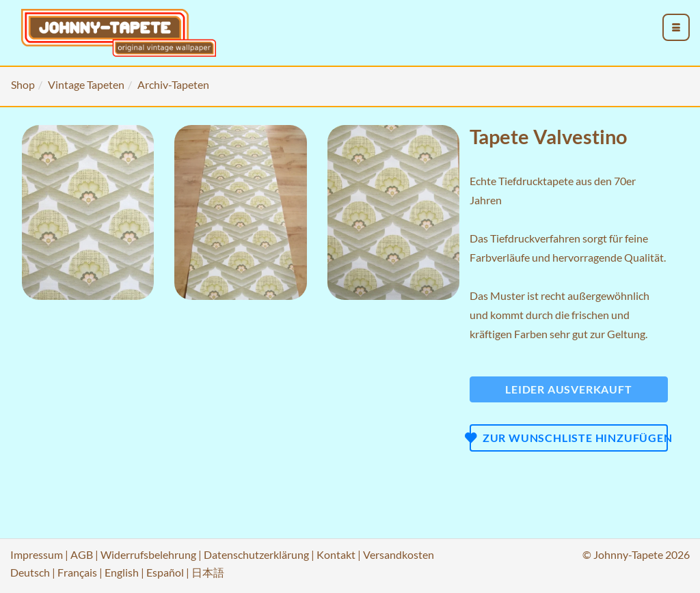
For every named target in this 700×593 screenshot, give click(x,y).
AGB (82, 554)
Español (165, 572)
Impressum (37, 554)
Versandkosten (399, 554)
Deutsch (30, 572)
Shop (23, 84)
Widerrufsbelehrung (148, 554)
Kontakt (336, 554)
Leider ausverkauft (568, 389)
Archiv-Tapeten (173, 84)
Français (77, 572)
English (122, 572)
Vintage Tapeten (86, 84)
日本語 (208, 572)
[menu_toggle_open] (676, 27)
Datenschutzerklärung (256, 554)
